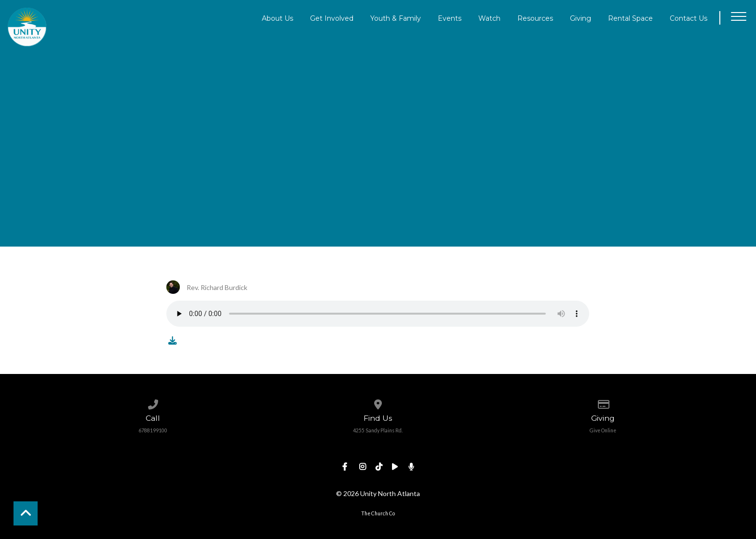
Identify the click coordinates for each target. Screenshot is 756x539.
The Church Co (378, 513)
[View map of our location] (378, 402)
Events (450, 18)
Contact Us (688, 18)
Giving (580, 18)
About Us (277, 18)
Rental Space (630, 18)
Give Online (603, 430)
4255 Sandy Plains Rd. (378, 430)
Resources (535, 18)
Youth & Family (396, 18)
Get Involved (332, 18)
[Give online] (603, 402)
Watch (489, 18)
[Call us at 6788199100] (153, 402)
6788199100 (153, 430)
